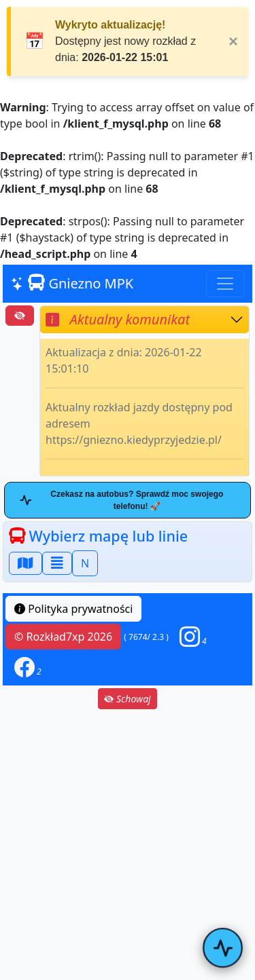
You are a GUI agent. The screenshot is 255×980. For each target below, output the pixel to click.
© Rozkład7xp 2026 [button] (63, 637)
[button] (193, 637)
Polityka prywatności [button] (73, 609)
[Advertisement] (128, 845)
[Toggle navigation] (225, 284)
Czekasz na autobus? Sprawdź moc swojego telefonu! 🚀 (121, 500)
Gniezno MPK (72, 283)
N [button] (85, 563)
